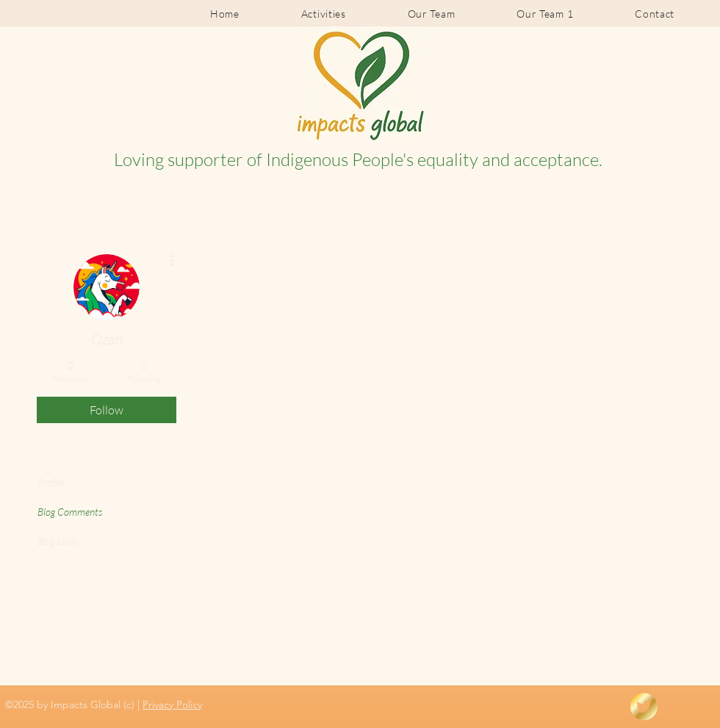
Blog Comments (70, 512)
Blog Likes (57, 541)
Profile (51, 482)
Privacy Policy (172, 704)
